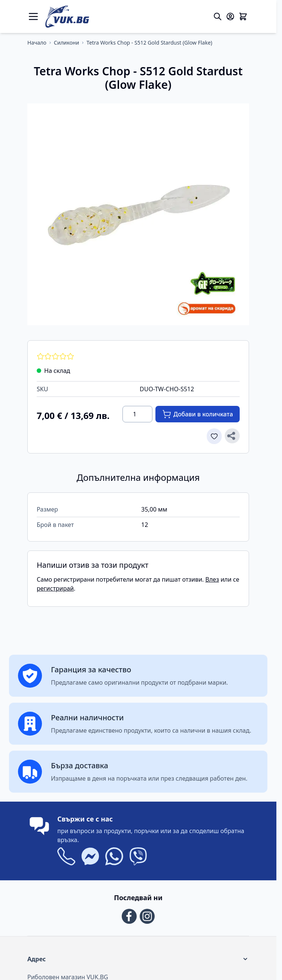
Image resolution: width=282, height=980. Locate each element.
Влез (212, 579)
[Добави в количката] (198, 414)
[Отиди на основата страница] (37, 43)
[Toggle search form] (218, 16)
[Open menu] (33, 16)
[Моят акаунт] (230, 16)
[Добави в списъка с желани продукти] (214, 436)
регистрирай (55, 588)
